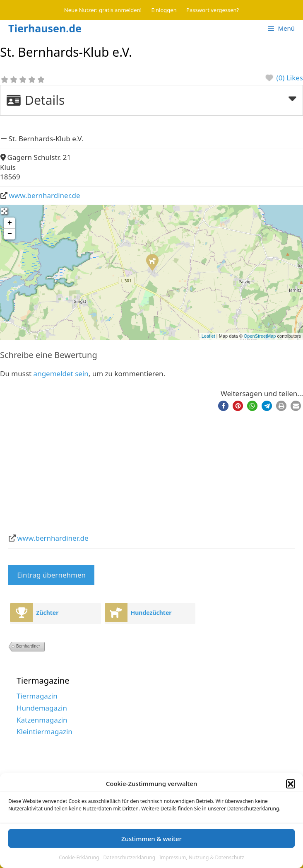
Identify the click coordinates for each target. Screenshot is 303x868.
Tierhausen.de (45, 28)
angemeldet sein (61, 374)
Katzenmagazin (42, 720)
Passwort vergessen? (213, 10)
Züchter (47, 613)
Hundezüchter (151, 613)
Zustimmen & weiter (151, 839)
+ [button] (10, 223)
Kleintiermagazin (44, 731)
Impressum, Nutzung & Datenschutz (202, 858)
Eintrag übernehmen (51, 575)
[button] (291, 784)
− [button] (10, 234)
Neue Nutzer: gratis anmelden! (103, 10)
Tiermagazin (37, 696)
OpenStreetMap (260, 336)
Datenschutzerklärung (129, 858)
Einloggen (164, 10)
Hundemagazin (42, 708)
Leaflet (208, 336)
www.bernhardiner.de (45, 195)
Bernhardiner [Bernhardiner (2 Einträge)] (28, 646)
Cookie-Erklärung (79, 858)
